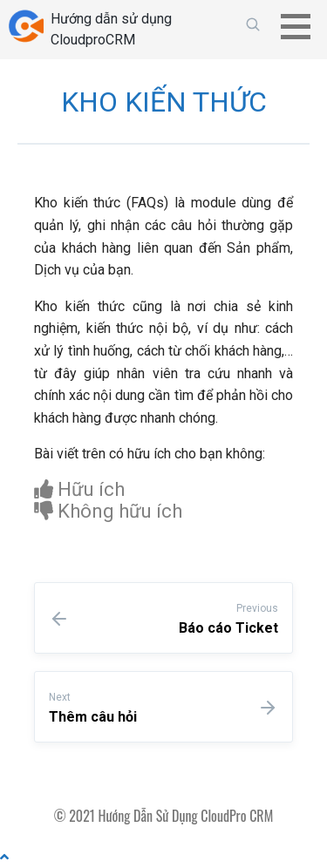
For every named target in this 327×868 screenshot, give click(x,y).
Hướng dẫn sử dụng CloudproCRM (111, 29)
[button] (302, 26)
